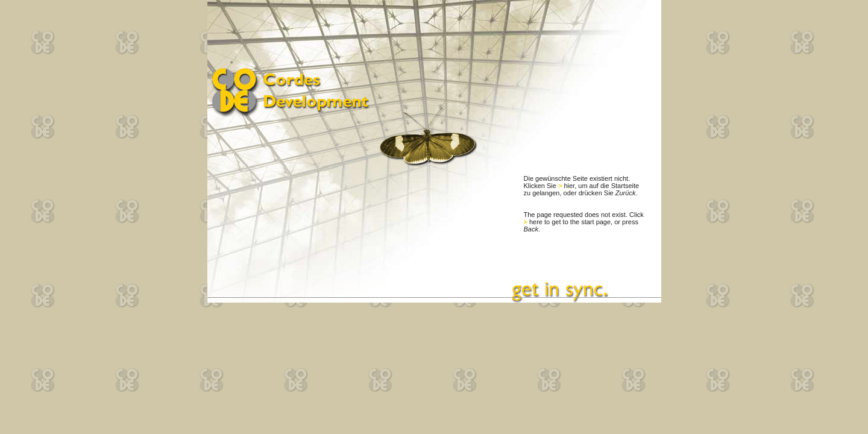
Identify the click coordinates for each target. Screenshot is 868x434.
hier (569, 186)
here (536, 222)
